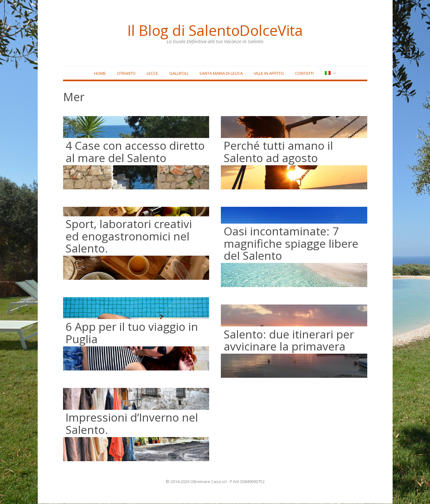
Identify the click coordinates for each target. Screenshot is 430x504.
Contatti (304, 73)
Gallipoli (178, 73)
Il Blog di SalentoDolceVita (215, 30)
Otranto (126, 73)
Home (100, 73)
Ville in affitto (269, 73)
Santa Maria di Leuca (221, 73)
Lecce (152, 73)
